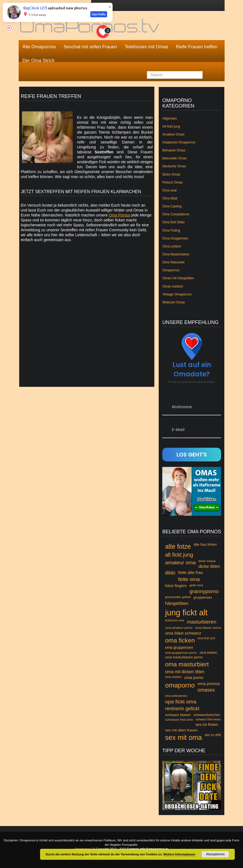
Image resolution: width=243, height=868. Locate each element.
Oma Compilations (176, 214)
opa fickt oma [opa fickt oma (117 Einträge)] (181, 702)
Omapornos (171, 270)
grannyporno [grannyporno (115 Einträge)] (204, 591)
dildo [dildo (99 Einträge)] (170, 573)
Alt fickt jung (171, 126)
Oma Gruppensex (175, 238)
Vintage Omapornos (177, 294)
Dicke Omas (171, 174)
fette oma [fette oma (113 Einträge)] (189, 579)
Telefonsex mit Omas (146, 47)
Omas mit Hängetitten (178, 278)
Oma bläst (170, 198)
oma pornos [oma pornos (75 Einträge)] (209, 684)
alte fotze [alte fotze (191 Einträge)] (178, 546)
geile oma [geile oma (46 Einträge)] (196, 585)
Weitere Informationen (179, 854)
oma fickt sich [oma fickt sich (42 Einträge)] (206, 638)
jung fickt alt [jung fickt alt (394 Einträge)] (186, 612)
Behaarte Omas (174, 150)
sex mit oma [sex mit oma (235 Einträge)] (183, 737)
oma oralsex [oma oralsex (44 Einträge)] (173, 677)
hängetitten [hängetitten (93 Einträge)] (177, 603)
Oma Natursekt (173, 262)
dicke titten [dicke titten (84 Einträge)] (209, 566)
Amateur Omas (173, 134)
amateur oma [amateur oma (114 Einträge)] (180, 563)
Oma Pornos (120, 215)
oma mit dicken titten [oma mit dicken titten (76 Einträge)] (185, 672)
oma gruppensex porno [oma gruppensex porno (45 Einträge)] (181, 653)
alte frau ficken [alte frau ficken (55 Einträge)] (205, 544)
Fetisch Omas (172, 182)
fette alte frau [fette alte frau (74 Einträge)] (191, 572)
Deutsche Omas (174, 166)
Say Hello (99, 14)
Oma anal (169, 190)
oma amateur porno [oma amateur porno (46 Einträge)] (179, 628)
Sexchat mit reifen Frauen (90, 47)
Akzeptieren (215, 854)
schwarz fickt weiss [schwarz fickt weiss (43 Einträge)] (208, 719)
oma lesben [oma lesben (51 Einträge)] (208, 653)
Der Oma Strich (39, 60)
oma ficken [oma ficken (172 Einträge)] (180, 640)
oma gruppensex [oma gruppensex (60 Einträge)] (179, 648)
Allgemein (170, 119)
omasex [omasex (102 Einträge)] (206, 690)
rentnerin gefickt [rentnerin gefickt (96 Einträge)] (182, 709)
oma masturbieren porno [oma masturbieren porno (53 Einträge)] (184, 657)
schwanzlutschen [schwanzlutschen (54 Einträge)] (207, 715)
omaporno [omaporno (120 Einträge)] (180, 685)
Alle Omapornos (39, 47)
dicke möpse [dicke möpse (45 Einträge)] (207, 561)
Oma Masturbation (176, 254)
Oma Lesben (172, 246)
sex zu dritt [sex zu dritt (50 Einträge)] (213, 735)
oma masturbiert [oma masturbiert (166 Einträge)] (187, 664)
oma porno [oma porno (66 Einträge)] (194, 678)
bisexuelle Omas (174, 158)
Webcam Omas (174, 302)
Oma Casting (172, 206)
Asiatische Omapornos (179, 142)
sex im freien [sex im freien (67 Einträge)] (207, 725)
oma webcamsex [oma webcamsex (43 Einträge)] (176, 696)
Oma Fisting (171, 230)
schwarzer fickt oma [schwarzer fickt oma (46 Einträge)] (179, 720)
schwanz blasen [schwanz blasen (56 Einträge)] (178, 715)
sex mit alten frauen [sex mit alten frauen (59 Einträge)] (181, 730)
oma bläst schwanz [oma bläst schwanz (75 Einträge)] (183, 633)
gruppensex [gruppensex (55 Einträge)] (203, 597)
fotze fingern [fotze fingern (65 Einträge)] (176, 586)
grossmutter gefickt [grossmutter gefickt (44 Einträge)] (178, 597)
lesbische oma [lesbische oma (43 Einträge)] (174, 620)
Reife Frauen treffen (197, 47)
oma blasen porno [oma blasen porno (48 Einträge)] (208, 628)
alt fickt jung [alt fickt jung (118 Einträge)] (179, 555)
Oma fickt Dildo (173, 222)
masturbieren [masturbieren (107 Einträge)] (201, 622)
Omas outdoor (173, 286)
